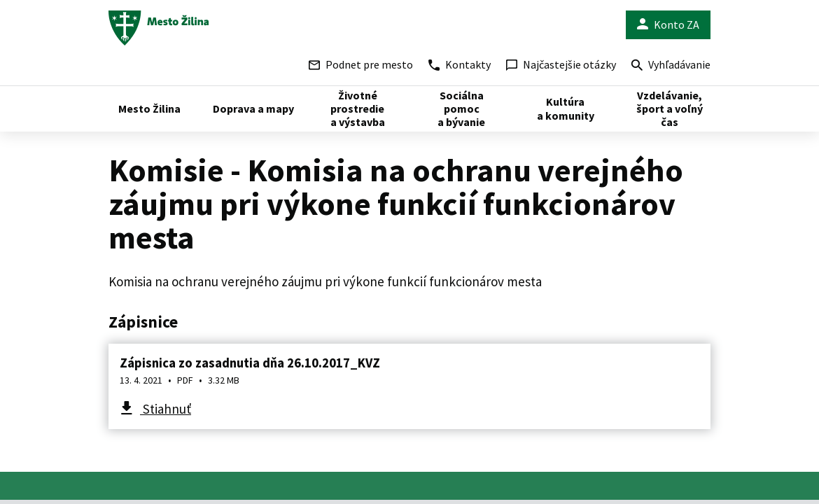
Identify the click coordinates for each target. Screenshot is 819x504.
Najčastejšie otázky (561, 64)
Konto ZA (668, 25)
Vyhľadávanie (671, 66)
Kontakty (460, 64)
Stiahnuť (166, 409)
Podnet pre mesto (361, 64)
